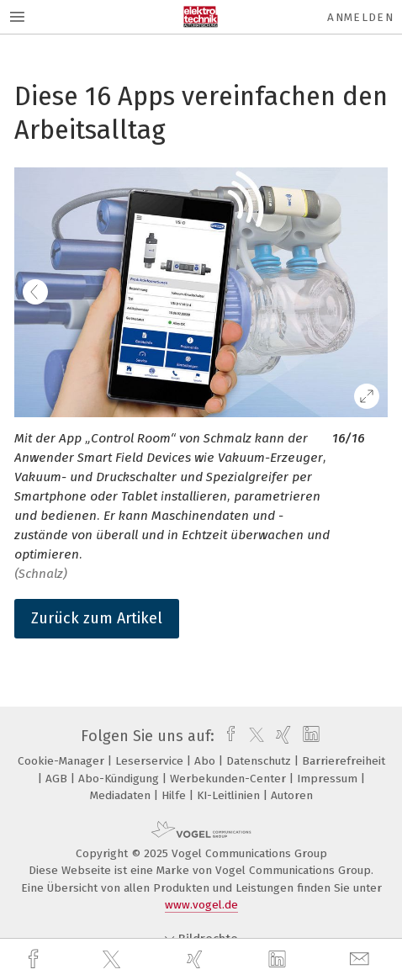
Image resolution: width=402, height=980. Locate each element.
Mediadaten (122, 795)
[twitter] (114, 960)
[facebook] (35, 959)
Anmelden (360, 17)
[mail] (362, 959)
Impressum (329, 779)
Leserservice (151, 761)
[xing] (197, 959)
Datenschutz (260, 761)
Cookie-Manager (63, 761)
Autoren (292, 795)
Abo (206, 761)
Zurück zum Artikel (97, 618)
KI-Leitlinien (230, 795)
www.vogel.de (201, 905)
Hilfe (175, 795)
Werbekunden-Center (230, 779)
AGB (58, 779)
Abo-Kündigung (120, 779)
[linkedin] (279, 960)
